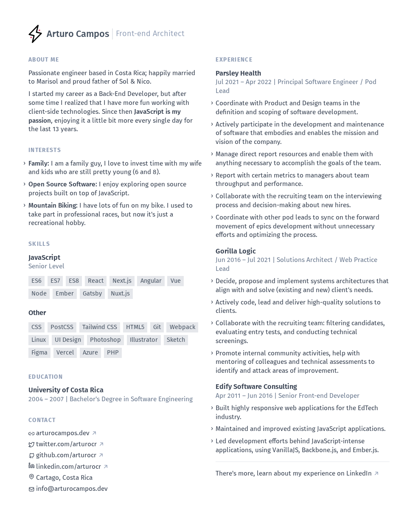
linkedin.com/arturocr (69, 467)
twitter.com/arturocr (66, 444)
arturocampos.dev (63, 433)
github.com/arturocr (66, 455)
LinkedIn (363, 473)
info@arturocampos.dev (68, 489)
